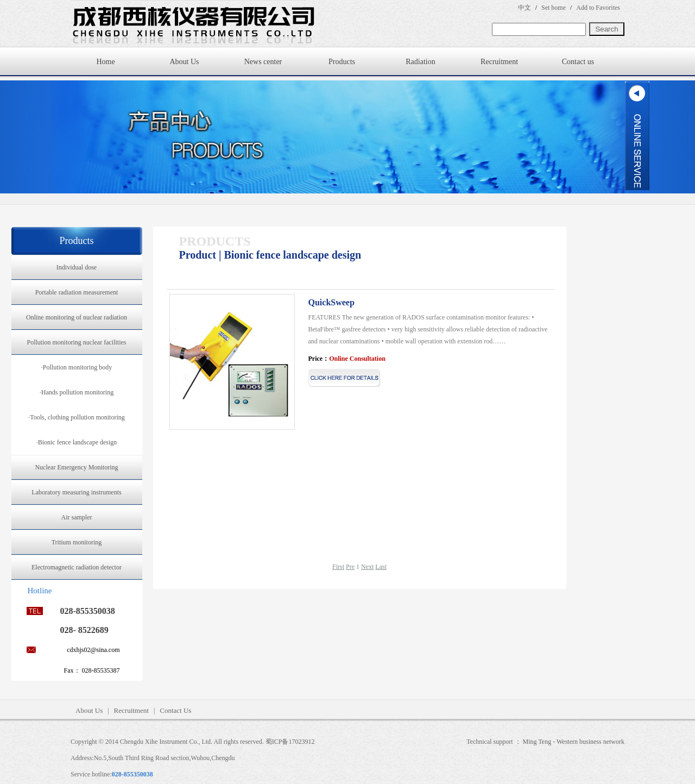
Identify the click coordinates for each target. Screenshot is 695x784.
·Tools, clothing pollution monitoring (77, 417)
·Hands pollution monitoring (77, 392)
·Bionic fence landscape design (77, 442)
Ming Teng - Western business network (574, 742)
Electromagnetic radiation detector (77, 567)
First (338, 567)
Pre (350, 567)
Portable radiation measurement (77, 292)
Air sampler (77, 517)
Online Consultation (357, 359)
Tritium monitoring (77, 542)
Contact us (578, 62)
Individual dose (77, 267)
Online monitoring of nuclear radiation (77, 317)
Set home (554, 8)
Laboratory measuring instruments (76, 492)
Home (105, 62)
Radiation (420, 62)
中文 (525, 8)
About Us (184, 62)
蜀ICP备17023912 (290, 742)
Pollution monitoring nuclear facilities (77, 342)
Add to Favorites (598, 8)
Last (381, 567)
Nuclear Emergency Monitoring (76, 467)
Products (342, 62)
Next (367, 567)
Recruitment (499, 62)
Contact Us (175, 710)
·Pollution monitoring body (77, 367)
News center (263, 62)
